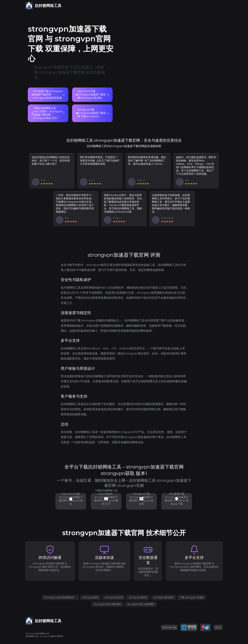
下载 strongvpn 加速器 (192, 597)
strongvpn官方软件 (164, 597)
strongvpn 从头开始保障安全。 (60, 597)
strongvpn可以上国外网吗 (107, 604)
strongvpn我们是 (138, 597)
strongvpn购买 (90, 597)
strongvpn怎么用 (114, 597)
